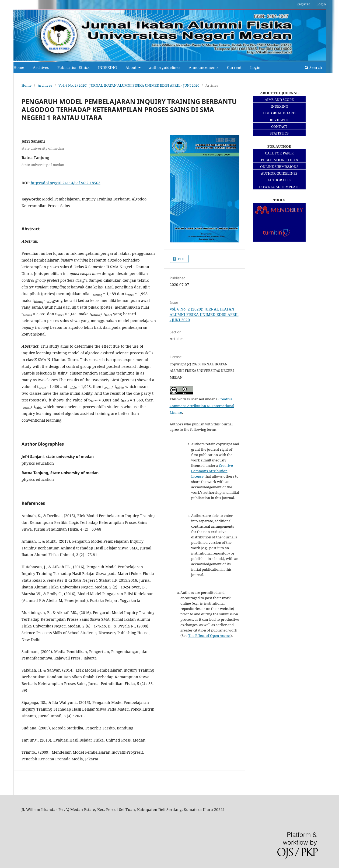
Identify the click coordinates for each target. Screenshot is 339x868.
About (132, 67)
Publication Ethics (73, 67)
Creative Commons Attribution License (212, 471)
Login (255, 67)
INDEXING (107, 67)
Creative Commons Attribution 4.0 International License (202, 406)
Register (303, 4)
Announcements (204, 67)
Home (19, 67)
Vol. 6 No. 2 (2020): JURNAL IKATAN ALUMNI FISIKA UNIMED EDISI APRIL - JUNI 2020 (129, 85)
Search (313, 67)
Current (234, 67)
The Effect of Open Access (209, 636)
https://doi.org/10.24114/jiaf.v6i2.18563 (66, 183)
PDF (181, 259)
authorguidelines (165, 67)
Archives (41, 67)
